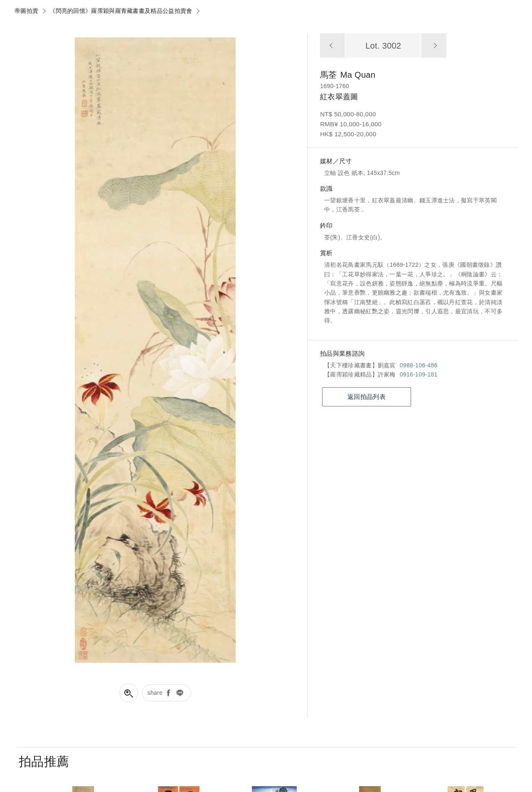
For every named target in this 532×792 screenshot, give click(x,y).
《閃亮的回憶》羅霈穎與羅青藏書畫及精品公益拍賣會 (121, 11)
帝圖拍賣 (26, 11)
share (155, 693)
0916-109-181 (419, 374)
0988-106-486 (419, 365)
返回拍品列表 (367, 397)
